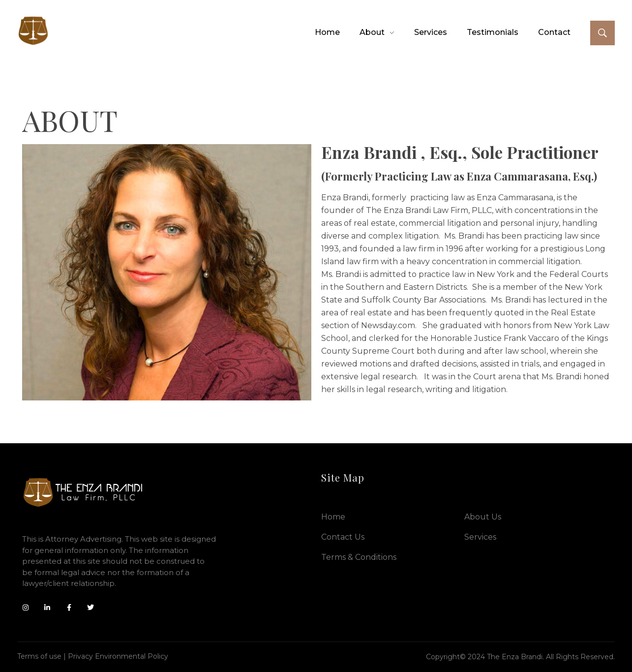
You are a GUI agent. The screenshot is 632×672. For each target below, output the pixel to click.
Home (333, 517)
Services (480, 537)
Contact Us (343, 537)
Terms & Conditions (359, 557)
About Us (483, 517)
